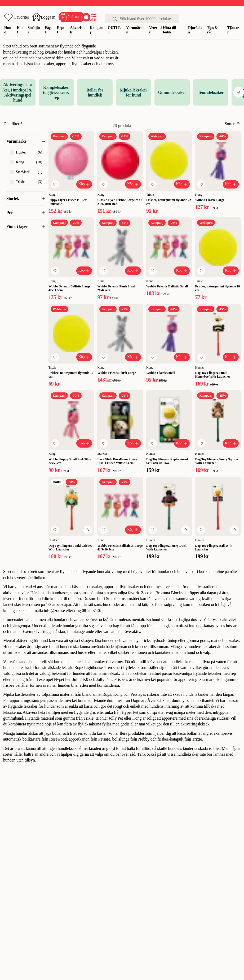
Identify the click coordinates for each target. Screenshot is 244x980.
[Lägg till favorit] (55, 184)
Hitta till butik (170, 30)
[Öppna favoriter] (17, 17)
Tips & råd (212, 30)
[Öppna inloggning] (44, 17)
